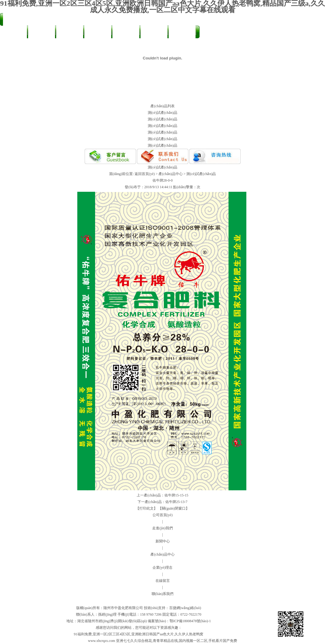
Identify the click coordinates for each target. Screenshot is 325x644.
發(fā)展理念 (154, 32)
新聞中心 (70, 32)
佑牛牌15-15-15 (176, 495)
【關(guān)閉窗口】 (174, 508)
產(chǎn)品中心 (98, 34)
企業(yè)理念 (162, 568)
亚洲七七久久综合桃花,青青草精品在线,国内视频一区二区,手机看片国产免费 (177, 641)
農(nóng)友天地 (126, 34)
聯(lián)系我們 (13, 45)
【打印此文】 (147, 508)
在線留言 (182, 32)
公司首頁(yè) (13, 32)
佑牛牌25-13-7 (176, 502)
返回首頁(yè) (145, 174)
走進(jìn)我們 (42, 32)
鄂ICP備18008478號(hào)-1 (190, 621)
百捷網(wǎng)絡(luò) (185, 608)
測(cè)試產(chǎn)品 (162, 113)
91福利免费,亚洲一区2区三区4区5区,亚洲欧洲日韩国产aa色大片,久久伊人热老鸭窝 (139, 634)
